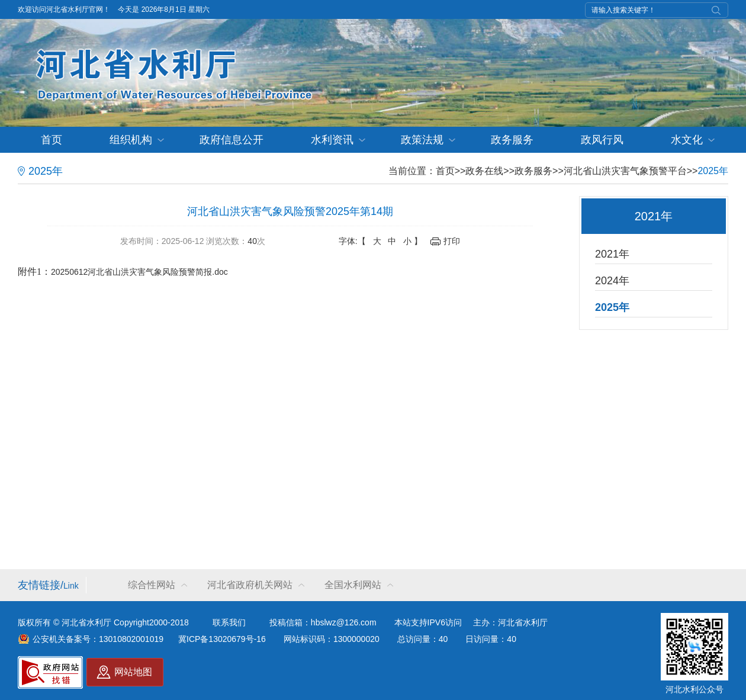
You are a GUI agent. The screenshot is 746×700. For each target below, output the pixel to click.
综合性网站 (152, 585)
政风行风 (602, 140)
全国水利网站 (353, 585)
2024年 (612, 281)
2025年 (713, 171)
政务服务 (512, 140)
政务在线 (484, 171)
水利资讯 (332, 140)
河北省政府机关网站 (250, 585)
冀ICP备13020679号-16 (222, 639)
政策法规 (422, 140)
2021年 (612, 254)
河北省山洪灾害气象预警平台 (625, 171)
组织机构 (131, 140)
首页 (52, 140)
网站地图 (133, 672)
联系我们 (229, 622)
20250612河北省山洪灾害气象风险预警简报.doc (139, 272)
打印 (452, 241)
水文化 (687, 140)
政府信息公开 (231, 140)
